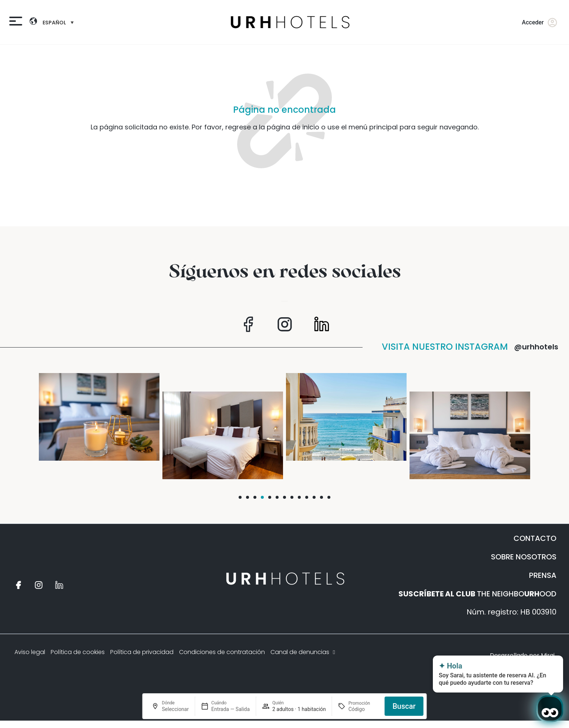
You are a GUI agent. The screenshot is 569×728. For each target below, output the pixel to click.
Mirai (548, 655)
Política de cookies (78, 652)
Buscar (404, 706)
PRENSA (543, 575)
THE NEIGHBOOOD (477, 594)
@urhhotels (536, 347)
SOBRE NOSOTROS (524, 557)
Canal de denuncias (304, 652)
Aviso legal (30, 652)
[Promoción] (364, 709)
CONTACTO (535, 538)
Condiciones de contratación (222, 652)
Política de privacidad (142, 652)
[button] (240, 497)
